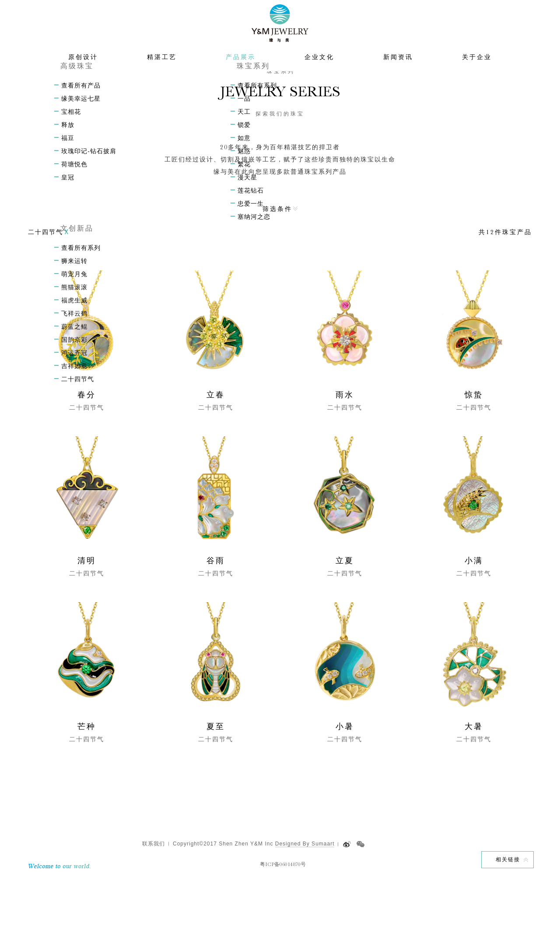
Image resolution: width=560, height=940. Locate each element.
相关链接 (508, 918)
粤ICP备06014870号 (283, 923)
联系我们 (154, 902)
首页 (228, 94)
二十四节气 (322, 94)
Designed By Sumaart (305, 902)
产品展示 (241, 74)
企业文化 (319, 74)
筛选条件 (277, 267)
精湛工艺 (162, 74)
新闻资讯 (398, 74)
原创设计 (83, 74)
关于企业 (477, 74)
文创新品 (287, 94)
